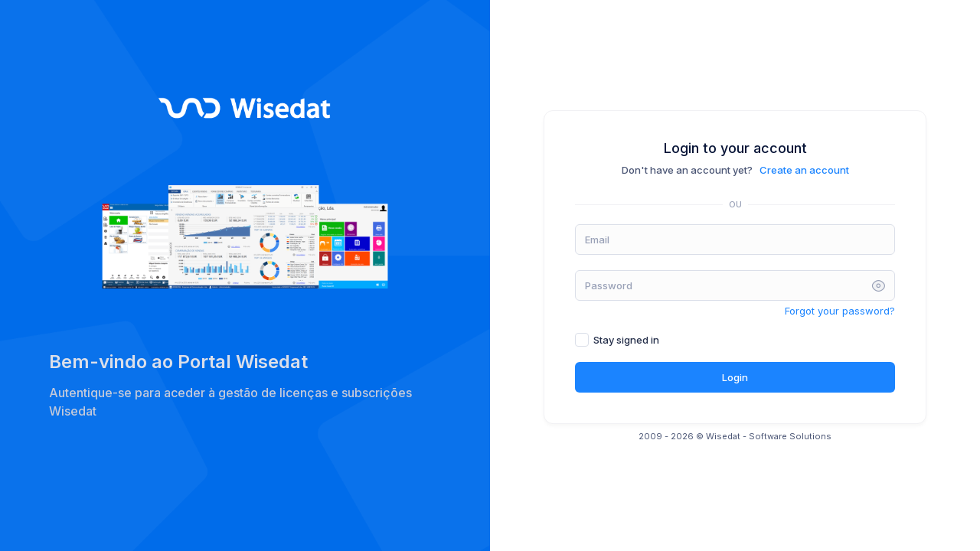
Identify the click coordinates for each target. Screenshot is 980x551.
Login (735, 377)
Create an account (804, 170)
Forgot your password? (840, 311)
